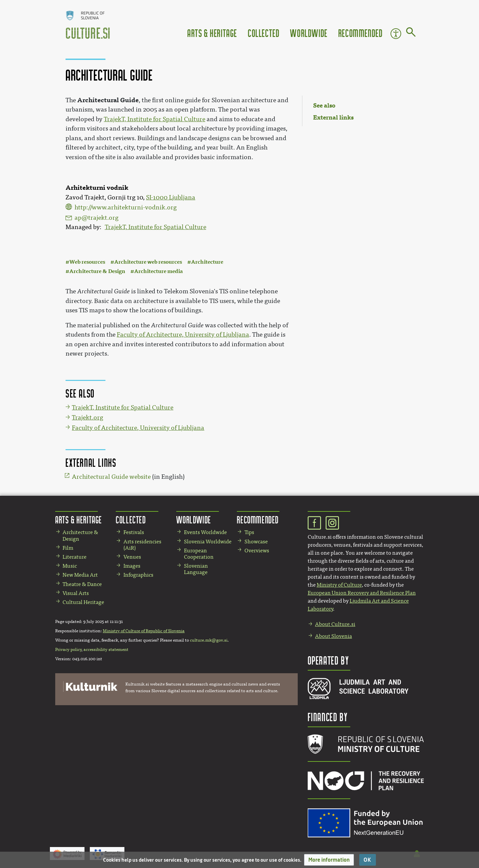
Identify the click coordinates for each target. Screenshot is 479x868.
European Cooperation (199, 554)
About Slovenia (333, 636)
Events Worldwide (205, 532)
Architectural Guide (108, 100)
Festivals (134, 532)
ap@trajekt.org (96, 218)
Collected (264, 33)
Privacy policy (68, 650)
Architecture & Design (97, 271)
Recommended (361, 33)
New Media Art (80, 575)
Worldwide (309, 33)
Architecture (207, 262)
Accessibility (396, 34)
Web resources (87, 262)
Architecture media (159, 271)
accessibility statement (106, 650)
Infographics (138, 575)
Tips (249, 532)
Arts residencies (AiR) (142, 545)
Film (68, 548)
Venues (132, 557)
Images (132, 566)
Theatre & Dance (82, 584)
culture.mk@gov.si (209, 640)
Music (70, 566)
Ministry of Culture (339, 585)
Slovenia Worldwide (208, 542)
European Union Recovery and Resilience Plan (362, 593)
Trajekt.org (87, 418)
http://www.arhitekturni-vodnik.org (126, 207)
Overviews (257, 551)
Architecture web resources (148, 262)
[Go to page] (411, 33)
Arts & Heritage (212, 33)
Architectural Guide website (111, 477)
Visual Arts (76, 593)
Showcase (256, 542)
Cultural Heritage (83, 602)
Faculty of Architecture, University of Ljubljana (183, 335)
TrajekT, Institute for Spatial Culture (156, 227)
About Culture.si (335, 624)
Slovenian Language (196, 569)
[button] (329, 860)
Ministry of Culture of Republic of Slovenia (144, 631)
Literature (75, 557)
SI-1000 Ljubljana (171, 197)
